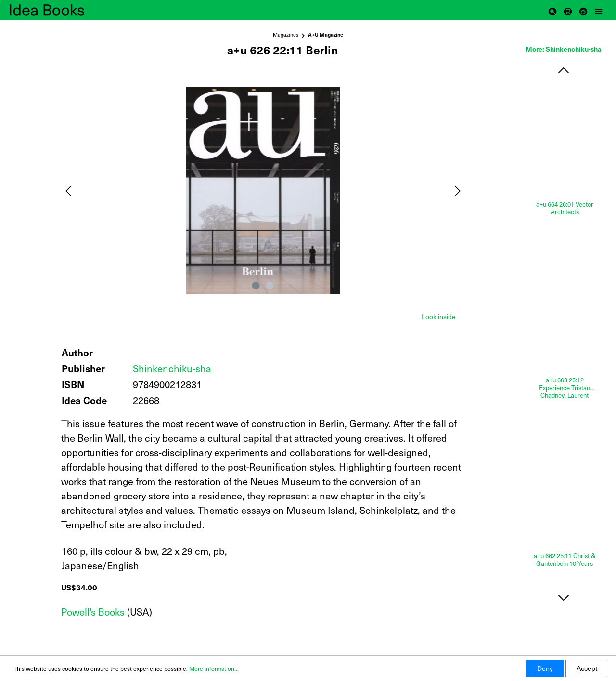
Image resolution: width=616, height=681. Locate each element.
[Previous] (68, 191)
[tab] (439, 316)
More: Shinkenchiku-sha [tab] (564, 49)
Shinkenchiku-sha (172, 368)
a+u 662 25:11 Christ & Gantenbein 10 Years (565, 560)
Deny (545, 668)
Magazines (286, 34)
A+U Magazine (326, 34)
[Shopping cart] (568, 10)
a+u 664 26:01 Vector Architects (565, 208)
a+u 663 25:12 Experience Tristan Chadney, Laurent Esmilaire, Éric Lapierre (565, 388)
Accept (587, 668)
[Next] (458, 191)
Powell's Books (93, 612)
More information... (214, 668)
